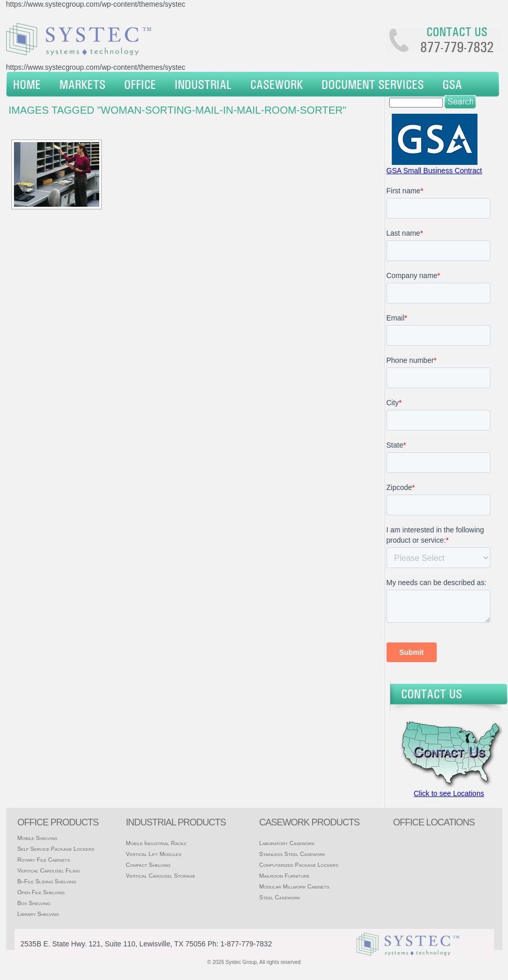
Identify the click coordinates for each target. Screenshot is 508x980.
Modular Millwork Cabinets (294, 886)
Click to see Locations (449, 793)
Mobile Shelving (38, 838)
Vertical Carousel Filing (49, 870)
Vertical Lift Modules (153, 854)
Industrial (203, 84)
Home (27, 84)
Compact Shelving (148, 865)
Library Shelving (39, 914)
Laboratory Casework (287, 843)
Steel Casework (280, 897)
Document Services (373, 84)
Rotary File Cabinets (44, 860)
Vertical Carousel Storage (160, 876)
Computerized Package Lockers (299, 865)
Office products (58, 822)
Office (140, 84)
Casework (276, 84)
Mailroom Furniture (284, 876)
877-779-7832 (457, 47)
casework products (310, 822)
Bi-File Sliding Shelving (47, 881)
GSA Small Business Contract (434, 171)
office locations (434, 822)
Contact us (457, 32)
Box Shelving (34, 903)
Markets (82, 84)
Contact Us (432, 694)
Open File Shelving (41, 892)
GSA (452, 84)
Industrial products (175, 822)
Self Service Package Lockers (56, 849)
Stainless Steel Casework (293, 854)
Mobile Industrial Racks (156, 843)
